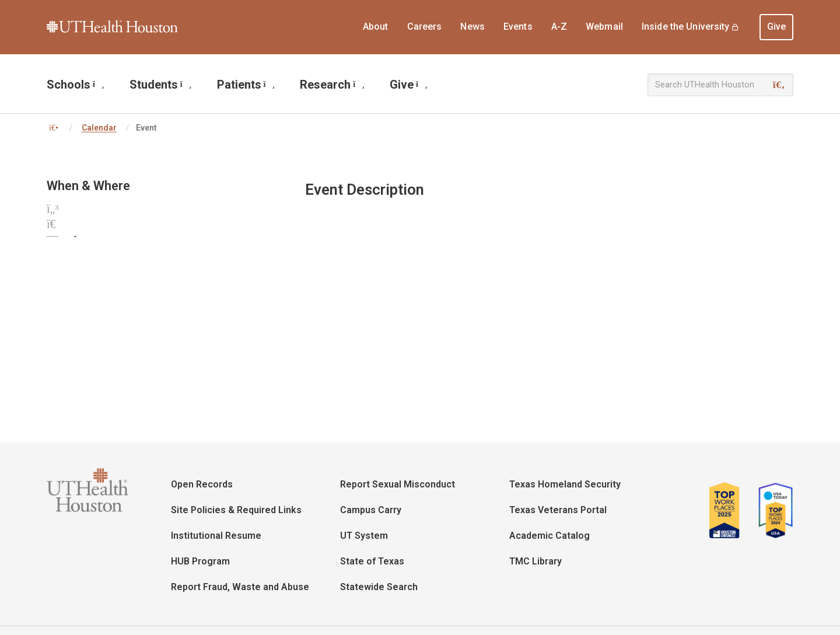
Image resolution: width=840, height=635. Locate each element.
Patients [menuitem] (246, 85)
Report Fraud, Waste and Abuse (240, 587)
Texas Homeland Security (565, 484)
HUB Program (200, 561)
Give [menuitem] (777, 27)
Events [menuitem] (518, 27)
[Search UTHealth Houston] (720, 85)
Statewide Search (379, 587)
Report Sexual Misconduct (398, 484)
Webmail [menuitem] (604, 27)
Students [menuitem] (161, 85)
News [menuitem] (473, 27)
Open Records (202, 484)
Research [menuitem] (332, 85)
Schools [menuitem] (76, 85)
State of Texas (372, 561)
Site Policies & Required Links (236, 510)
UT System (364, 536)
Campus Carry (371, 510)
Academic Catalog (549, 536)
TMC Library (535, 561)
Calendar (99, 128)
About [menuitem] (376, 27)
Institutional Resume (216, 536)
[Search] (779, 85)
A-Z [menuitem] (559, 27)
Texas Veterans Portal (558, 510)
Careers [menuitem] (425, 27)
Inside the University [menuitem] (686, 27)
